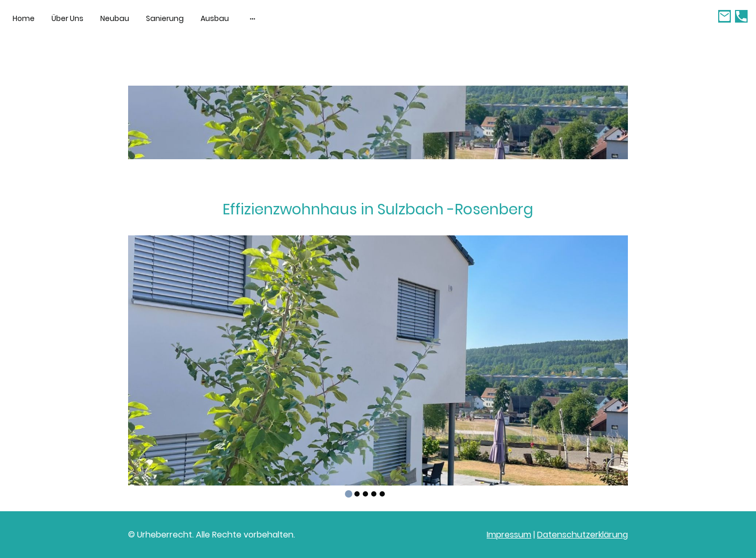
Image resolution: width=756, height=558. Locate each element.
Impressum (509, 535)
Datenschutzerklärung (582, 535)
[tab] (349, 494)
